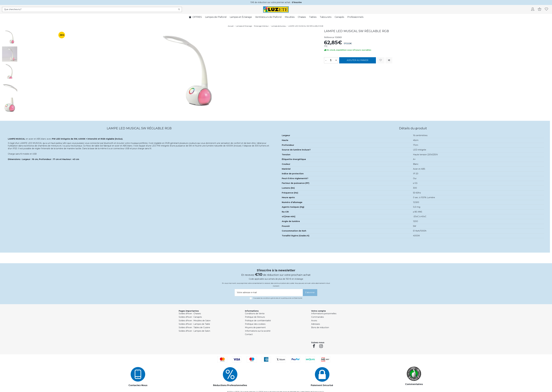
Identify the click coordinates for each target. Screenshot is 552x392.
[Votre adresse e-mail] (268, 293)
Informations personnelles (324, 314)
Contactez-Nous (138, 385)
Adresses (316, 324)
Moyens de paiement (255, 327)
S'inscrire (297, 2)
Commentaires (414, 384)
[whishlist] (546, 9)
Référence (329, 37)
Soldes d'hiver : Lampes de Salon (194, 331)
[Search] (179, 9)
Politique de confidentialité (258, 321)
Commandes (317, 317)
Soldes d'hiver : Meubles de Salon (195, 321)
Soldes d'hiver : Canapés (190, 317)
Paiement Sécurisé (322, 385)
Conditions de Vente (255, 314)
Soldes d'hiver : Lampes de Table (194, 324)
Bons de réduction (320, 327)
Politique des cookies (255, 324)
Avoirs (314, 321)
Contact (249, 334)
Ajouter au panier (358, 60)
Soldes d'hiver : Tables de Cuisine (194, 327)
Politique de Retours (255, 317)
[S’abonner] (310, 293)
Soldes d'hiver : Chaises (190, 314)
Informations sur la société (258, 331)
